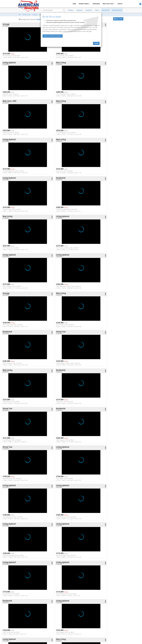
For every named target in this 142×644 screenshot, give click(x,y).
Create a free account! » (53, 36)
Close (96, 43)
